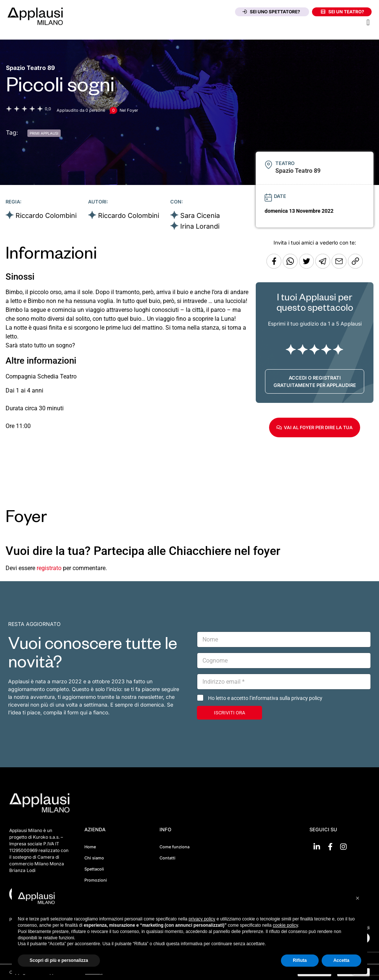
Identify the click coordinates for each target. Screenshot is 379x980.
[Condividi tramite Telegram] (323, 267)
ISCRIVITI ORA (229, 713)
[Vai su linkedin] (317, 847)
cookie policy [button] (285, 925)
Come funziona (175, 847)
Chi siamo (94, 858)
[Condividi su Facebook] (274, 267)
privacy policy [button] (202, 919)
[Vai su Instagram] (343, 847)
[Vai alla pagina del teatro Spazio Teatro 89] (30, 68)
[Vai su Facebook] (330, 847)
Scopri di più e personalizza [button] (59, 960)
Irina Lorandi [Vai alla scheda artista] (200, 226)
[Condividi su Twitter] (307, 267)
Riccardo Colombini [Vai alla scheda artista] (46, 215)
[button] (368, 22)
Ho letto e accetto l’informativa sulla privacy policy (265, 698)
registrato (49, 568)
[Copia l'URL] (340, 267)
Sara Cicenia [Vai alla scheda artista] (200, 215)
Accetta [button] (341, 960)
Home (90, 847)
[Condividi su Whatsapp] (291, 267)
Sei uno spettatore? (271, 12)
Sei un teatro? (343, 12)
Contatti (167, 858)
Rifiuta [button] (300, 960)
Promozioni (96, 880)
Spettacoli (94, 869)
